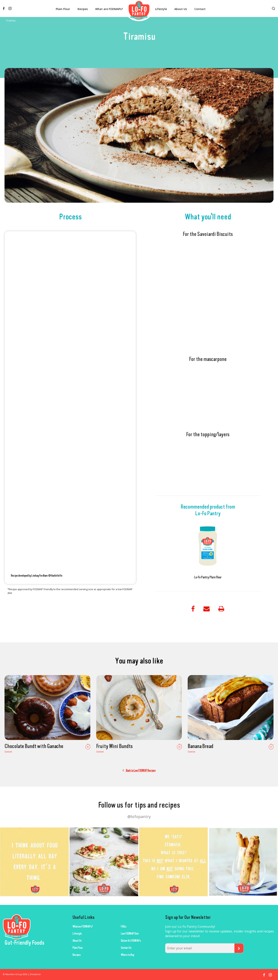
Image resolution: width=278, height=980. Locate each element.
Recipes (83, 9)
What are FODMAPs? (109, 9)
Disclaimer (35, 974)
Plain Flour (63, 9)
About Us (181, 9)
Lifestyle (161, 9)
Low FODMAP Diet (130, 934)
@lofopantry (139, 817)
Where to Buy (127, 955)
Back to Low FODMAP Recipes (139, 770)
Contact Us (126, 948)
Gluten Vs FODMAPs (131, 941)
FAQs (123, 927)
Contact (200, 9)
